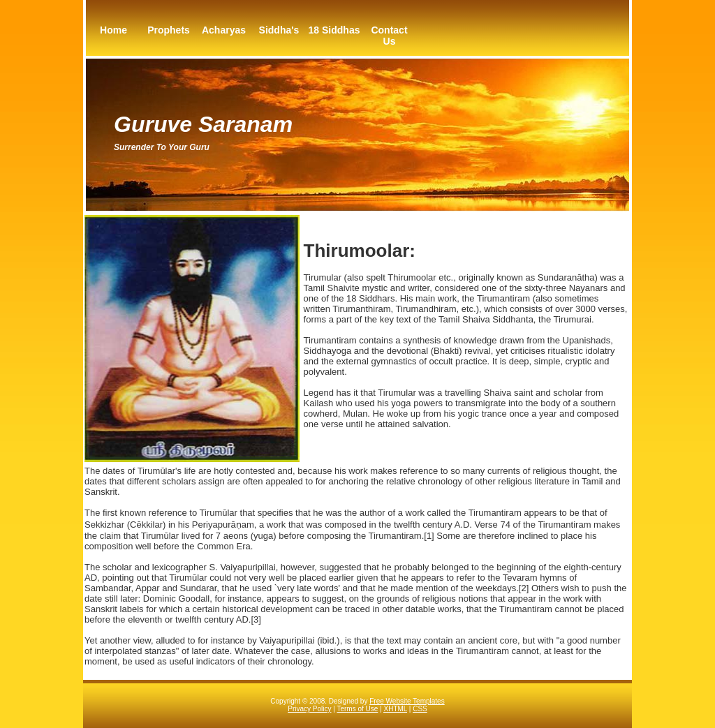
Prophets (169, 30)
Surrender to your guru (162, 147)
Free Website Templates (407, 701)
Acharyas (224, 30)
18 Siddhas (334, 30)
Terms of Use (357, 709)
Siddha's (279, 30)
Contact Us (389, 36)
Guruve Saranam (203, 124)
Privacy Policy (309, 709)
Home (113, 30)
